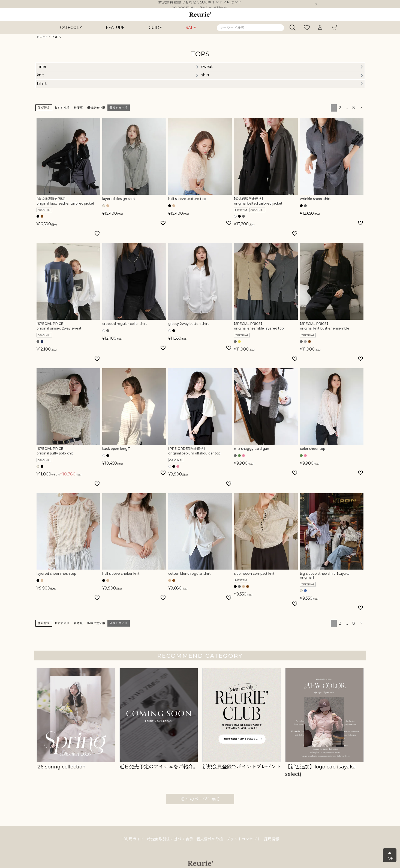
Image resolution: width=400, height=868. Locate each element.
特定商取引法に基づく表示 (170, 839)
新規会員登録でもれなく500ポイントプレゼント (200, 4)
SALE (191, 28)
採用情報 (272, 839)
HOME (42, 37)
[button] (361, 108)
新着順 (78, 108)
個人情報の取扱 (210, 839)
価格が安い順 (96, 108)
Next (317, 5)
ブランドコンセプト (243, 839)
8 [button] (354, 108)
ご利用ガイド (133, 839)
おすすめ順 (62, 108)
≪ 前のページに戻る (200, 799)
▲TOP (390, 855)
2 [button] (340, 108)
